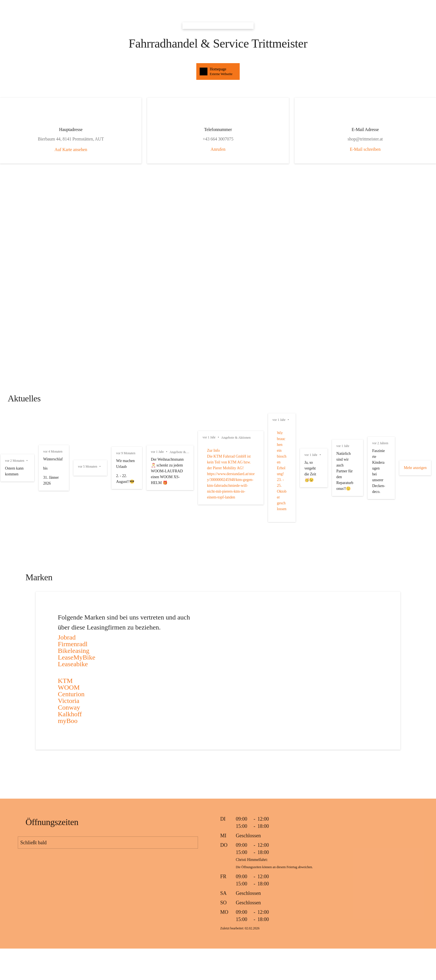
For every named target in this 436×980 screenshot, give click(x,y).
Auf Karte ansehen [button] (128, 156)
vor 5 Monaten (387, 427)
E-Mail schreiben (308, 149)
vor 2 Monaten (15, 427)
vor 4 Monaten (262, 427)
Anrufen (218, 149)
